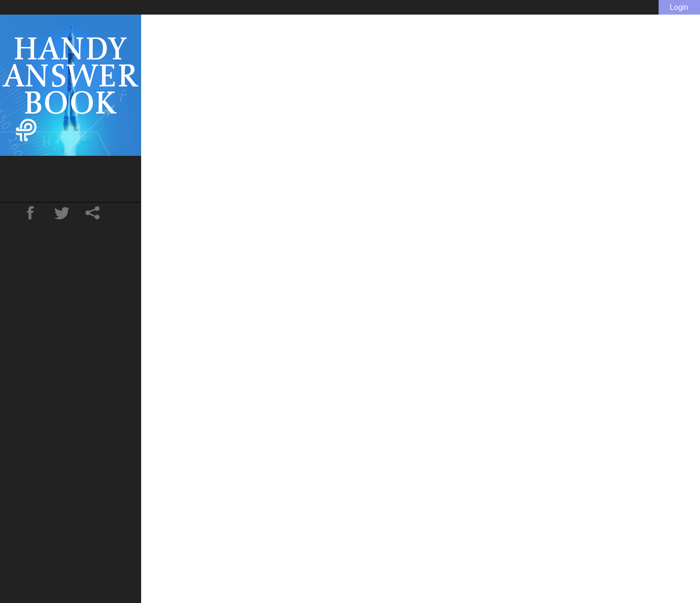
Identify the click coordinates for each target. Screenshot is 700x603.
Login (679, 7)
